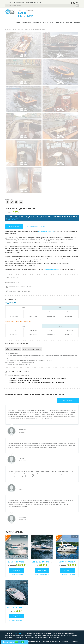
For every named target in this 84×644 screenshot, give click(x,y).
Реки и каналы (15, 349)
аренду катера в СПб (52, 269)
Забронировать (14, 227)
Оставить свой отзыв (68, 400)
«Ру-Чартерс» (19, 633)
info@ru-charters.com (35, 3)
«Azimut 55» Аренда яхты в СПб (70, 562)
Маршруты (37, 22)
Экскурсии (27, 22)
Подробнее (17, 570)
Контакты (60, 22)
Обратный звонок (73, 22)
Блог (52, 22)
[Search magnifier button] (77, 6)
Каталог (17, 22)
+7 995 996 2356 (19, 3)
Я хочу (46, 22)
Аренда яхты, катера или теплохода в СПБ (56, 641)
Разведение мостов (34, 349)
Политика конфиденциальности (30, 641)
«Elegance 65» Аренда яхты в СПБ (21, 562)
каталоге (13, 219)
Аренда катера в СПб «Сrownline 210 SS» (49, 562)
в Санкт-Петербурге (46, 231)
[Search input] (41, 6)
